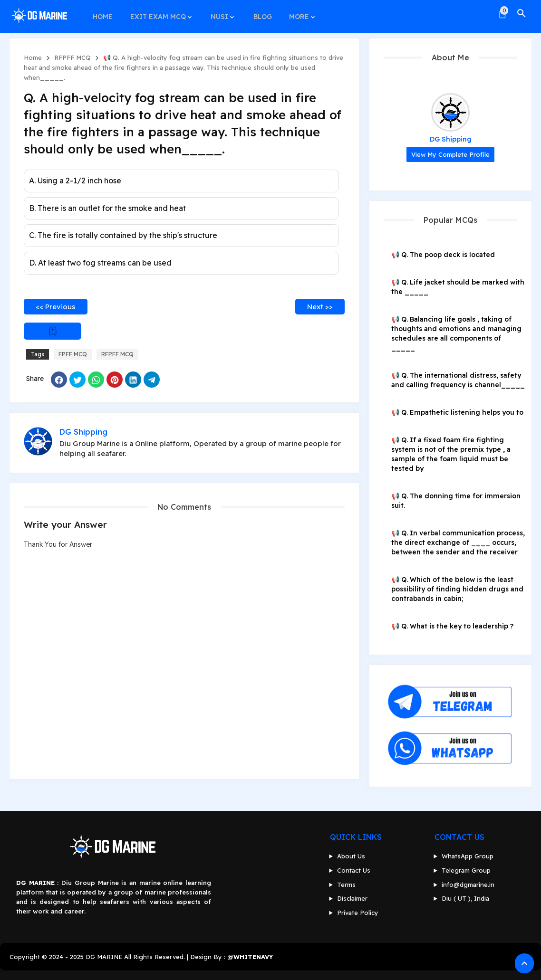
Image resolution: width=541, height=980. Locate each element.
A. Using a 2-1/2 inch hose (75, 181)
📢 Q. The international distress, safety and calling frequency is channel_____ (458, 380)
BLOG (258, 13)
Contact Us (354, 870)
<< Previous (56, 307)
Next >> (320, 307)
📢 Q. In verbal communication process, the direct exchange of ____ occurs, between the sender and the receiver (458, 542)
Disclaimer (352, 898)
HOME (102, 13)
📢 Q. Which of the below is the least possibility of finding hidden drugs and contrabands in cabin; (457, 589)
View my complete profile (450, 154)
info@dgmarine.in (468, 885)
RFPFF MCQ (72, 57)
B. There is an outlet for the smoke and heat (107, 208)
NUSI (217, 13)
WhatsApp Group (468, 856)
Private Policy (358, 913)
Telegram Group (466, 870)
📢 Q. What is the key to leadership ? (452, 626)
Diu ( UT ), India (465, 898)
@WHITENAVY (250, 957)
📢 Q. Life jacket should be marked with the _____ (458, 287)
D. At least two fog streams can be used (100, 263)
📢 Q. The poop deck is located (443, 255)
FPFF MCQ (73, 354)
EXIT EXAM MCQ (156, 13)
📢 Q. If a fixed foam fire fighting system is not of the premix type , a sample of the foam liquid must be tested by (451, 454)
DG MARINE (104, 957)
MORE (294, 13)
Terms (346, 885)
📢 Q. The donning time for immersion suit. (456, 501)
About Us (351, 856)
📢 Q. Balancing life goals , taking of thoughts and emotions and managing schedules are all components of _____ (456, 333)
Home (33, 57)
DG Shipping (451, 139)
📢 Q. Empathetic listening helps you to (457, 412)
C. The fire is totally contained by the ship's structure (123, 235)
